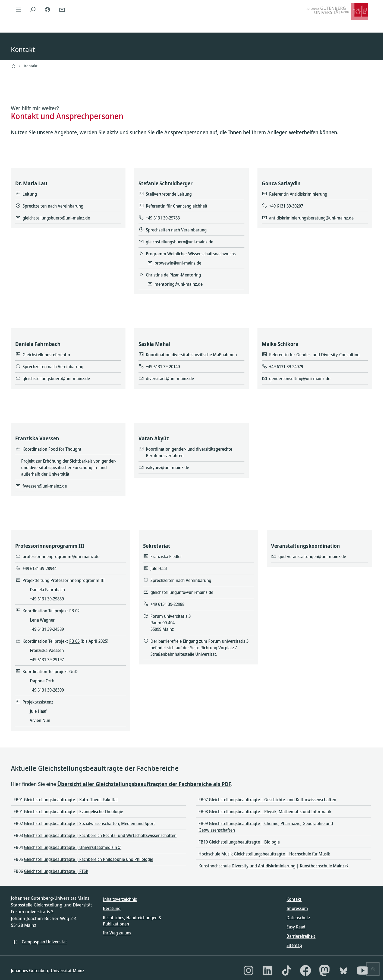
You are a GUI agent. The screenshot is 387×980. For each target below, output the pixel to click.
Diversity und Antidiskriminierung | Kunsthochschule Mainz (288, 866)
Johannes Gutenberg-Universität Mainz (48, 971)
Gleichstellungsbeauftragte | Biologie (244, 842)
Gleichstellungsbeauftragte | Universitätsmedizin (70, 847)
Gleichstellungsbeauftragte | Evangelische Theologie (73, 812)
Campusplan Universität (44, 942)
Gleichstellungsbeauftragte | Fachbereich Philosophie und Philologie (89, 859)
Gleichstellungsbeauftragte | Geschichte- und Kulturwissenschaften (273, 800)
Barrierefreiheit (301, 936)
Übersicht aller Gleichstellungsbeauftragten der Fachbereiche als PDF (144, 784)
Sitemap (294, 945)
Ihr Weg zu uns (117, 933)
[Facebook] (306, 971)
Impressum (297, 908)
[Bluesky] (344, 971)
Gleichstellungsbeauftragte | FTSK (56, 871)
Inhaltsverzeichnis (120, 899)
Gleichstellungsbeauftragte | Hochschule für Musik (282, 854)
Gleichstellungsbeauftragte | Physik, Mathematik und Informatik (270, 812)
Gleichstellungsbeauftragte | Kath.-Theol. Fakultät (71, 800)
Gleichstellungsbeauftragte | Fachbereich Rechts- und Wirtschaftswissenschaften (100, 835)
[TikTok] (287, 971)
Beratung (112, 908)
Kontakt (31, 66)
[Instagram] (248, 971)
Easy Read (296, 927)
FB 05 (75, 641)
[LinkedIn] (268, 971)
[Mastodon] (325, 971)
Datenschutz (298, 918)
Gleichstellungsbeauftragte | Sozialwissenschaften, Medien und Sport (89, 823)
